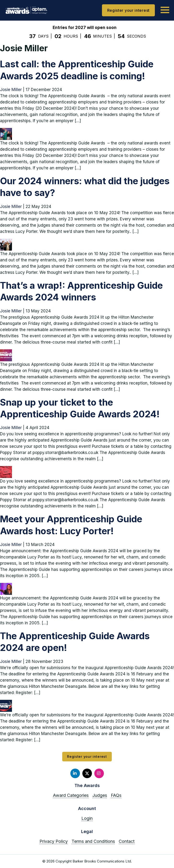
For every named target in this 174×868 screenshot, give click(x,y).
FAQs (116, 795)
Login (87, 818)
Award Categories (71, 795)
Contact (127, 841)
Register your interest (128, 10)
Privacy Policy (54, 841)
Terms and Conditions (93, 841)
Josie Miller (11, 90)
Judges (100, 795)
